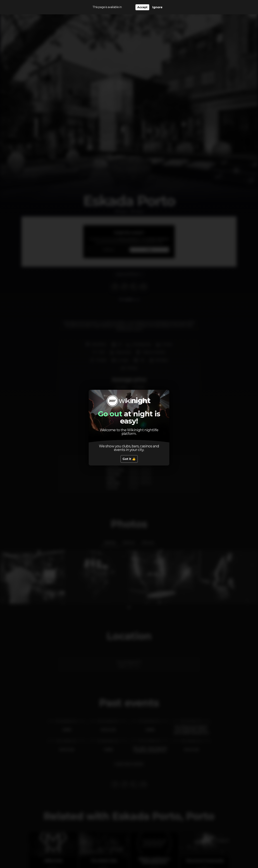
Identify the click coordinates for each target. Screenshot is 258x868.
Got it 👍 (129, 459)
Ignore (157, 7)
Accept (142, 7)
